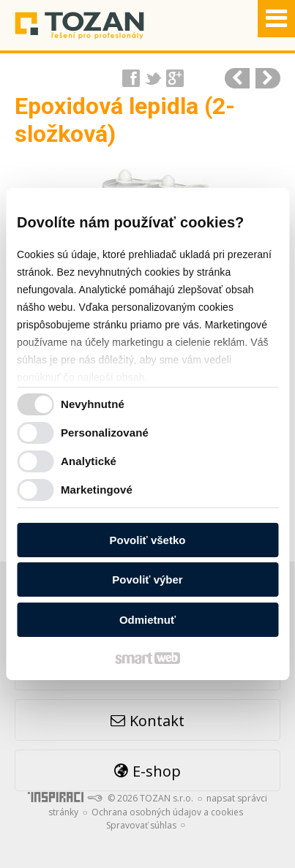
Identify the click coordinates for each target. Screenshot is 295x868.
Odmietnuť (147, 620)
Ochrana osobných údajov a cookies (167, 812)
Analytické (89, 461)
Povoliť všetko (148, 540)
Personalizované (105, 433)
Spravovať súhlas (141, 825)
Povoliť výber (147, 580)
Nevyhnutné (93, 404)
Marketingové (97, 490)
